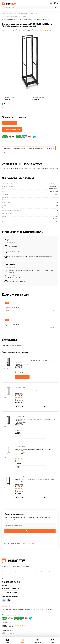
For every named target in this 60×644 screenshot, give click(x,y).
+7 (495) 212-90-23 (14, 276)
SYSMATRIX (55, 184)
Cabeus (24, 392)
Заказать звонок (10, 593)
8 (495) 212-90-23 (10, 588)
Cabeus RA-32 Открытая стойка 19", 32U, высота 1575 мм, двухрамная (34, 390)
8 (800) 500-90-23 (11, 582)
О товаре (7, 148)
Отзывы (6, 153)
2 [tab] (33, 92)
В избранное (8, 117)
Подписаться (30, 531)
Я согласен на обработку (20, 543)
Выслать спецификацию (12, 130)
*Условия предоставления (10, 108)
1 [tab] (27, 92)
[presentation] (18, 538)
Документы (50, 148)
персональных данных (29, 543)
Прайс (53, 641)
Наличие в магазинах (36, 148)
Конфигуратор (37, 641)
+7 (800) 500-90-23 (14, 251)
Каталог (22, 641)
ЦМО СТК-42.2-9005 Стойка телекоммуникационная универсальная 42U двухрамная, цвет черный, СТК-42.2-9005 (35, 480)
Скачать (7, 311)
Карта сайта (6, 606)
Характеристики (19, 148)
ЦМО (24, 453)
